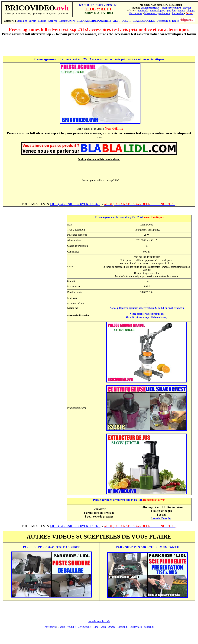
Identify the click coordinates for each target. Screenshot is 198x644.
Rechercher (178, 13)
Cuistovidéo (136, 627)
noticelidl (149, 627)
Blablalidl (122, 627)
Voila (103, 627)
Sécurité (53, 21)
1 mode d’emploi (161, 518)
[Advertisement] (99, 46)
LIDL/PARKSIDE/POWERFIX (94, 21)
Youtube (71, 627)
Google (61, 627)
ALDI (116, 21)
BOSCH (126, 21)
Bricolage (22, 21)
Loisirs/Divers (67, 21)
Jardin (33, 21)
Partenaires (50, 627)
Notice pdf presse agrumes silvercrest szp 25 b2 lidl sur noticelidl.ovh (147, 308)
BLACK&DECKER (143, 21)
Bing (96, 627)
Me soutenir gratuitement (157, 13)
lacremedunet (84, 627)
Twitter (181, 11)
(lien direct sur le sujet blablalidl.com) (147, 317)
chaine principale (150, 8)
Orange (112, 627)
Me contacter (136, 13)
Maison (42, 21)
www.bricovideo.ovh (99, 621)
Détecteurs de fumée (168, 21)
